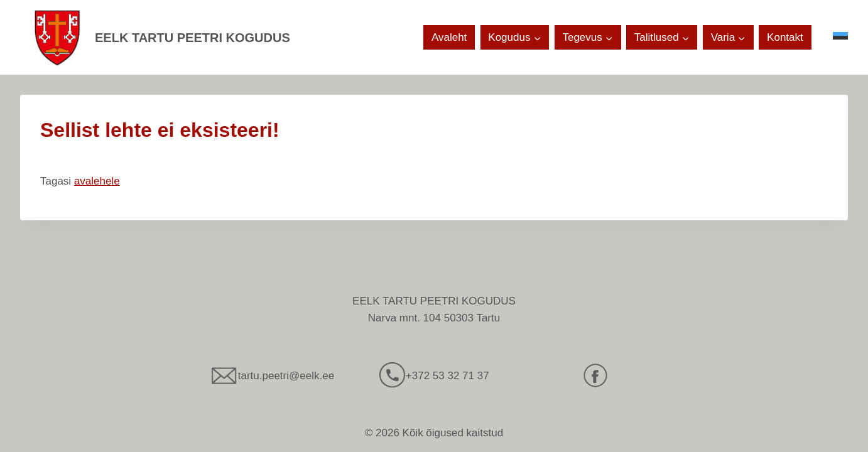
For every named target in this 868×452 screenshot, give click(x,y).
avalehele (97, 181)
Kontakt (785, 37)
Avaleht (449, 37)
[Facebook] (595, 375)
